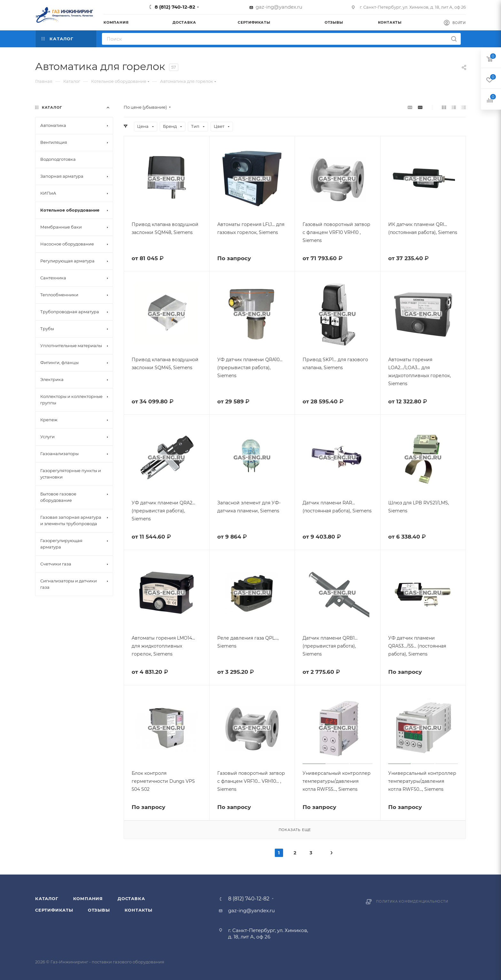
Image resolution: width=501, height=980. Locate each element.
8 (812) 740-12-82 (175, 7)
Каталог (47, 898)
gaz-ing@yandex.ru (279, 7)
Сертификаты (54, 910)
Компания (88, 898)
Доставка (131, 898)
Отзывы (99, 910)
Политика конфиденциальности (412, 902)
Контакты (139, 910)
